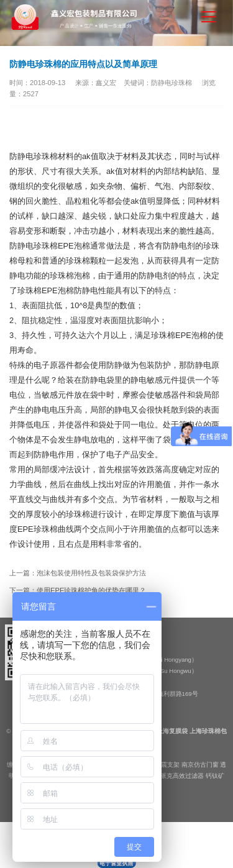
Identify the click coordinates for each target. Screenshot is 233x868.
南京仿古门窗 (200, 765)
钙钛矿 (215, 776)
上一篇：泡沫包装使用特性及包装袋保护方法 (78, 573)
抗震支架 (167, 765)
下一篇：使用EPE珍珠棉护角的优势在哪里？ (78, 590)
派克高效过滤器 (182, 776)
